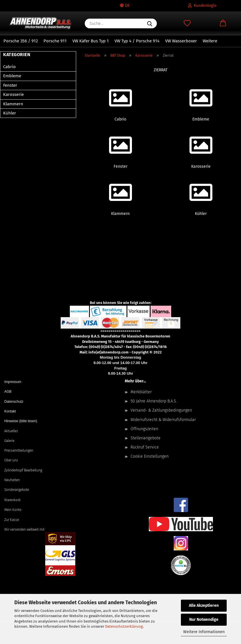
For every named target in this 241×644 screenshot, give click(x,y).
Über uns (11, 460)
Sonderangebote (17, 490)
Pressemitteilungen (19, 451)
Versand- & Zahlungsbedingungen (161, 410)
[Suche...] (150, 23)
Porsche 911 (55, 41)
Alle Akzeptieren (204, 606)
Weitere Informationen (204, 632)
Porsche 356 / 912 (21, 41)
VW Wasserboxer (181, 41)
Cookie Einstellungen (150, 456)
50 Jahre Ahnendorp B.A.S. (154, 401)
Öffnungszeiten (144, 429)
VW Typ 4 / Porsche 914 (137, 41)
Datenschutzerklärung (124, 626)
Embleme (12, 76)
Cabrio (9, 67)
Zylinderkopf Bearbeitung (23, 470)
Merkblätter (141, 392)
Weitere (210, 41)
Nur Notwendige (204, 620)
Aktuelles (11, 431)
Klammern (13, 104)
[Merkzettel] (187, 23)
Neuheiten (12, 480)
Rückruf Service (145, 447)
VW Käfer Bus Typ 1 (91, 41)
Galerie (9, 441)
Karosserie (13, 94)
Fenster (10, 85)
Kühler (10, 113)
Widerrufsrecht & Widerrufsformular (163, 420)
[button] (223, 23)
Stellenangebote (146, 438)
